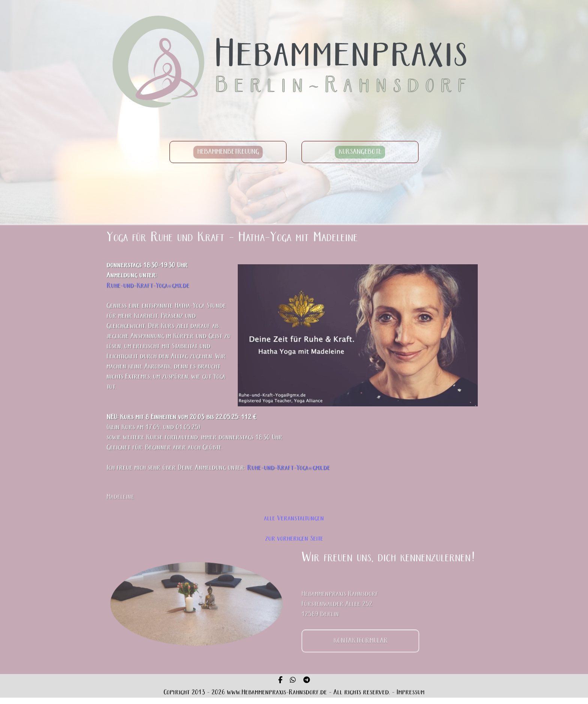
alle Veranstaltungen (294, 519)
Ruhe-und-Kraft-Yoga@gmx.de (148, 288)
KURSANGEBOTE (360, 154)
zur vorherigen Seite (294, 539)
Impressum (410, 693)
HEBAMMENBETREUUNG (228, 154)
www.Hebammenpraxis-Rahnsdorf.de (277, 693)
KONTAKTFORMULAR (361, 651)
